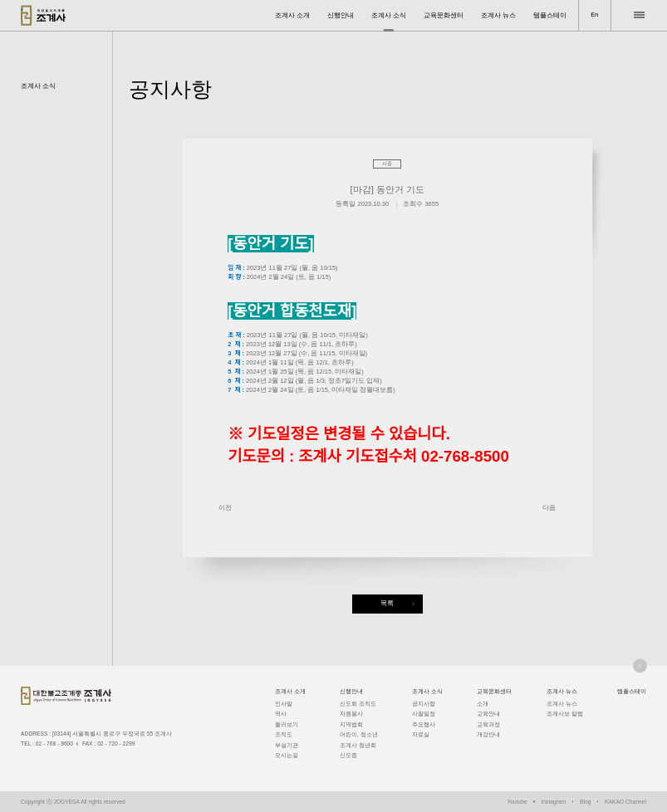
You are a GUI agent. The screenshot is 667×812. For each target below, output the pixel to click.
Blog (585, 802)
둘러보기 (287, 724)
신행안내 (341, 15)
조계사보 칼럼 (565, 714)
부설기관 (287, 745)
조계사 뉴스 (498, 15)
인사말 (284, 704)
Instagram (554, 802)
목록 (387, 603)
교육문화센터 (444, 15)
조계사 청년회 (358, 745)
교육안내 (488, 714)
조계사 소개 (292, 15)
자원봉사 (351, 714)
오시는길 (287, 755)
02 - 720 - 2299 (116, 744)
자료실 (421, 734)
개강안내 (488, 734)
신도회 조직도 (358, 704)
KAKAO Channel (625, 802)
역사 (281, 714)
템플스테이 (550, 15)
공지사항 (424, 704)
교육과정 (488, 724)
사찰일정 (424, 714)
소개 (483, 704)
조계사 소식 (389, 15)
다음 (549, 508)
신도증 (348, 755)
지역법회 (351, 724)
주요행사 (424, 724)
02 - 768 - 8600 (54, 744)
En (594, 15)
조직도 (284, 734)
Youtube (517, 802)
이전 (225, 508)
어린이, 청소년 (359, 734)
